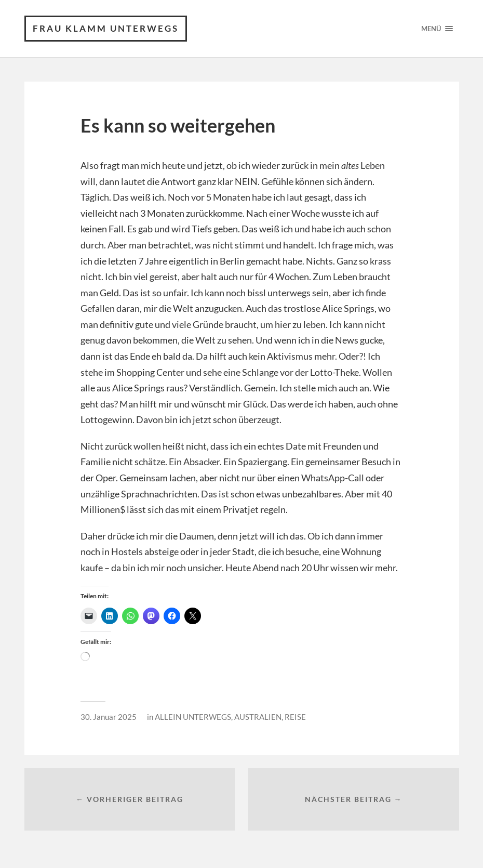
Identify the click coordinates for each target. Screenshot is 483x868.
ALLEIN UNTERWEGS (193, 717)
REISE (295, 717)
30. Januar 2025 (109, 717)
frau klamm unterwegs (106, 28)
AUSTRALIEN (258, 717)
